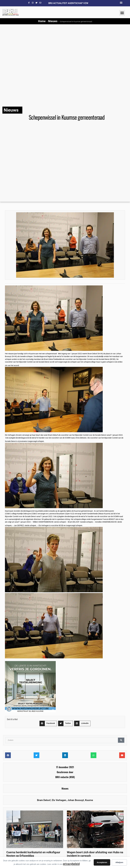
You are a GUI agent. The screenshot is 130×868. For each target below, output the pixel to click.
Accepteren (102, 862)
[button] (121, 3)
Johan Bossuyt (76, 800)
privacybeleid (71, 864)
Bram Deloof (44, 800)
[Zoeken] (121, 740)
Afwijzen (119, 862)
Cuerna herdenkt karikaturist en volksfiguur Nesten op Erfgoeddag (33, 854)
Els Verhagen (59, 800)
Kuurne (89, 800)
